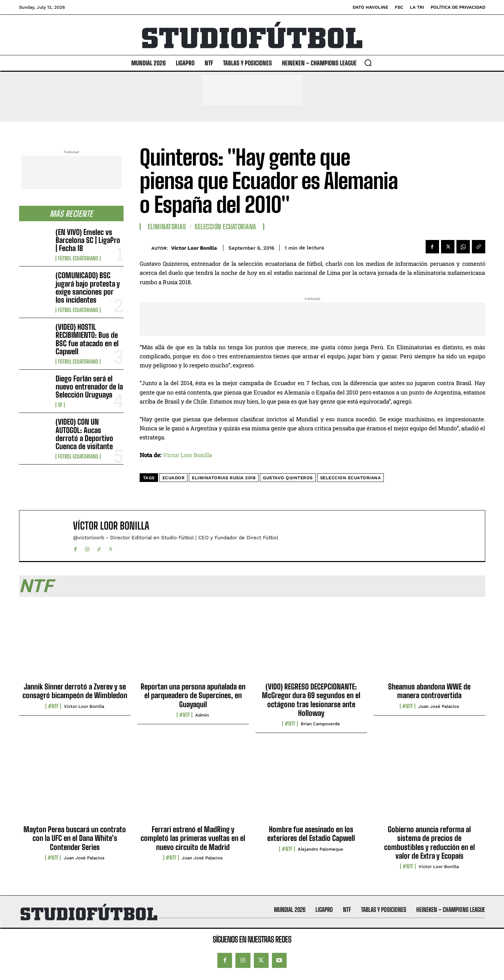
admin (202, 715)
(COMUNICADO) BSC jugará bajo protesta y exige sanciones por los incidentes (88, 288)
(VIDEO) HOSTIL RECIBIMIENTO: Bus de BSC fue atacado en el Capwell (87, 339)
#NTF (53, 706)
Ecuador (174, 478)
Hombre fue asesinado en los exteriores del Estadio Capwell (311, 834)
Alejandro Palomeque (320, 849)
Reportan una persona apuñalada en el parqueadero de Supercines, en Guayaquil (193, 695)
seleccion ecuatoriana (351, 478)
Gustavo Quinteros (288, 478)
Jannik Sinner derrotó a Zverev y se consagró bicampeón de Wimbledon (75, 691)
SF (60, 405)
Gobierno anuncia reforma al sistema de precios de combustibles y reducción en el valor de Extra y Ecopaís (429, 843)
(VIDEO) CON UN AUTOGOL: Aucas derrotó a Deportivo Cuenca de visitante (84, 434)
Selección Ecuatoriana (225, 227)
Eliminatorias (167, 227)
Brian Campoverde (320, 724)
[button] (368, 63)
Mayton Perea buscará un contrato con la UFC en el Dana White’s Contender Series (75, 838)
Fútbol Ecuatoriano (78, 258)
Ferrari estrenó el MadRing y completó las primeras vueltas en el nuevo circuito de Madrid (193, 838)
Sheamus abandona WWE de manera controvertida (429, 691)
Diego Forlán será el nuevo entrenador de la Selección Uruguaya (89, 387)
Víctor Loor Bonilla (194, 248)
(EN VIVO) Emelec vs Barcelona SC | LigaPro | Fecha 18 (88, 240)
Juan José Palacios (439, 706)
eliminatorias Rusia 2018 (224, 478)
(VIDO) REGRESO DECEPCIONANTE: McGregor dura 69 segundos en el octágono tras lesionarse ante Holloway (311, 700)
